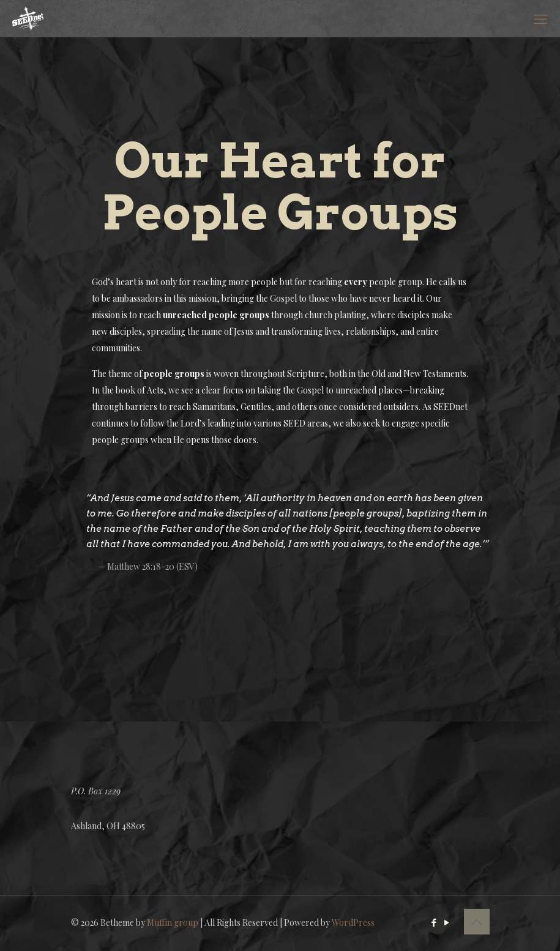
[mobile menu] (540, 18)
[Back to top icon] (477, 922)
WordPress (353, 923)
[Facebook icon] (434, 922)
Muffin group (173, 923)
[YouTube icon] (447, 922)
